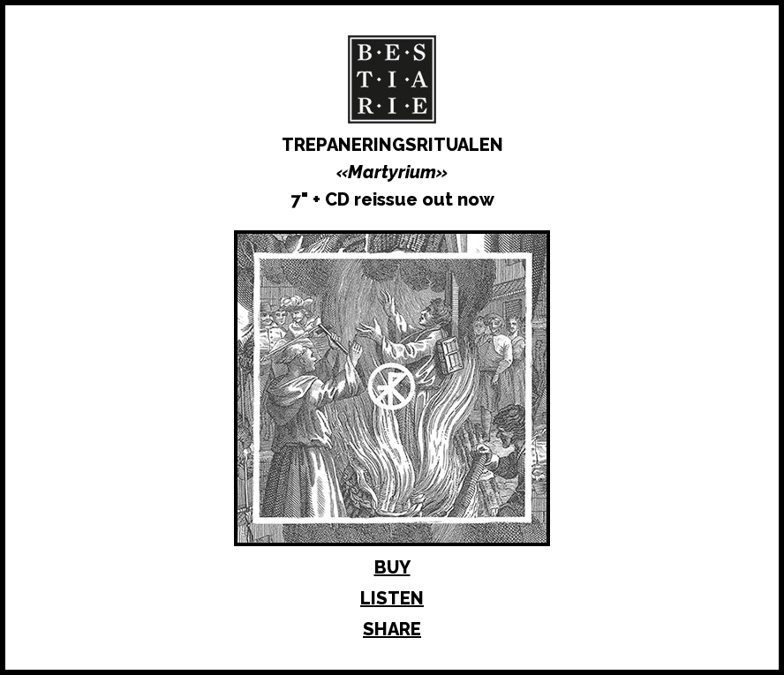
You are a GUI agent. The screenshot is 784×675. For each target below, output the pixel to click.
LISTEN (392, 598)
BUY (392, 567)
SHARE (392, 629)
